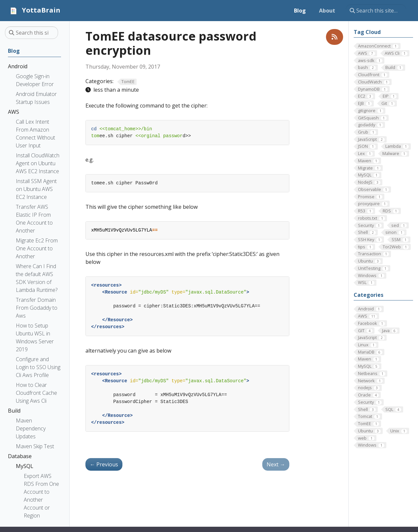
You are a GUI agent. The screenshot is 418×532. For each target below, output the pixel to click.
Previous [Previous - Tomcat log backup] (104, 464)
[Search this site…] (376, 11)
